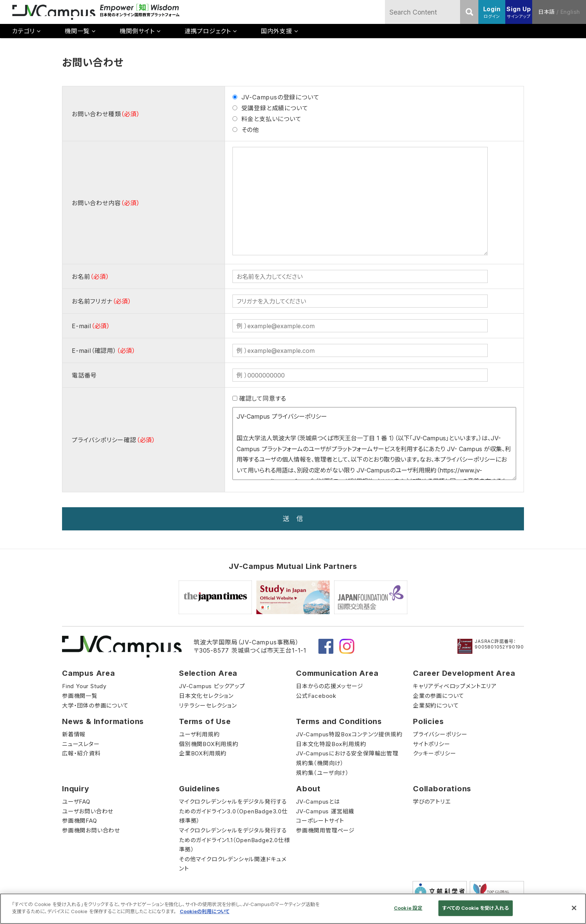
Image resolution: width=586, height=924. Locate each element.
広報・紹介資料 (81, 753)
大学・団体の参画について (95, 706)
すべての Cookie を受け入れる (476, 908)
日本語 (546, 12)
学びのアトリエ (432, 802)
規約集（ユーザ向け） (323, 773)
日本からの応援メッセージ (330, 686)
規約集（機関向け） (320, 763)
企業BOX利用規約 (203, 753)
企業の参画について (439, 696)
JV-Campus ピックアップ (212, 686)
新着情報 (74, 734)
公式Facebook (316, 696)
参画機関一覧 (80, 696)
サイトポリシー (432, 744)
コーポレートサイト (320, 821)
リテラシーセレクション (208, 706)
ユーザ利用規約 (199, 734)
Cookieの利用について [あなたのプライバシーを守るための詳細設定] (205, 911)
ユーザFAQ (76, 802)
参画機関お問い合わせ (91, 830)
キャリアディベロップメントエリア (455, 686)
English (570, 12)
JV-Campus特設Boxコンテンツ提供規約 (349, 734)
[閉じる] (574, 908)
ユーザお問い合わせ (88, 811)
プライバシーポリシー (440, 734)
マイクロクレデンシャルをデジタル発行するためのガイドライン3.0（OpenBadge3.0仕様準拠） (233, 811)
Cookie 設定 (408, 908)
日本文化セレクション (206, 696)
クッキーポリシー (434, 753)
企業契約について (436, 706)
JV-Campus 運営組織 (325, 811)
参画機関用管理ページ (325, 830)
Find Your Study (84, 686)
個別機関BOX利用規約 (209, 744)
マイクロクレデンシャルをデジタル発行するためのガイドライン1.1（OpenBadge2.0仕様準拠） (235, 840)
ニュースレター (81, 744)
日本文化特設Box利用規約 (331, 744)
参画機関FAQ (80, 821)
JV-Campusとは (318, 802)
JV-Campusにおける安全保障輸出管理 (347, 753)
